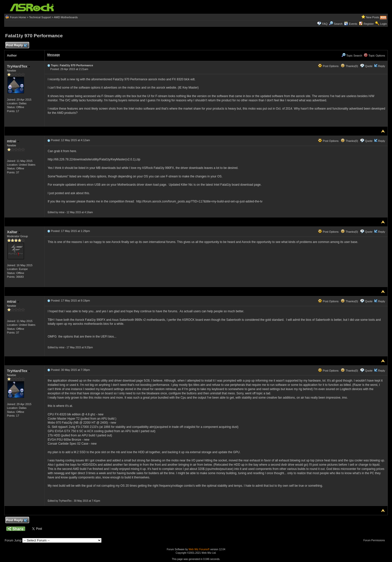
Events (351, 24)
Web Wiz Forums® (199, 549)
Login (383, 24)
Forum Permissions (375, 540)
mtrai (13, 141)
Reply (381, 66)
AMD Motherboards (66, 17)
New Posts (373, 17)
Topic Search (352, 56)
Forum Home (18, 17)
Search (338, 24)
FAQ (325, 24)
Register (369, 24)
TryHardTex (19, 66)
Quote (369, 66)
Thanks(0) (349, 66)
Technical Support (40, 17)
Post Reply (16, 45)
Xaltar (14, 232)
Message (54, 55)
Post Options (328, 66)
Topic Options (374, 56)
